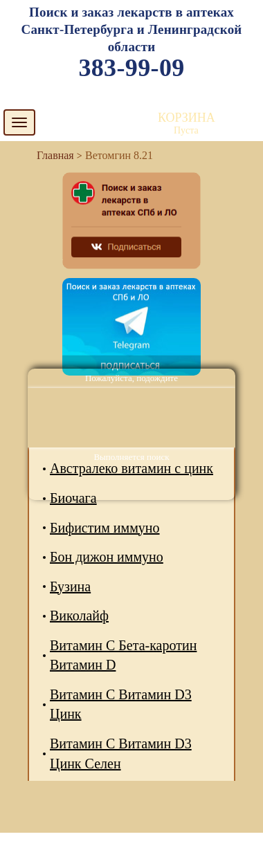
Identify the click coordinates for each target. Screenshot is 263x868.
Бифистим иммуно (105, 528)
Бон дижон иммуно (107, 557)
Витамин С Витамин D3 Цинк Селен (121, 754)
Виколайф (79, 616)
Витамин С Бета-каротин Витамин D (123, 655)
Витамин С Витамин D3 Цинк (121, 704)
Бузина (70, 587)
